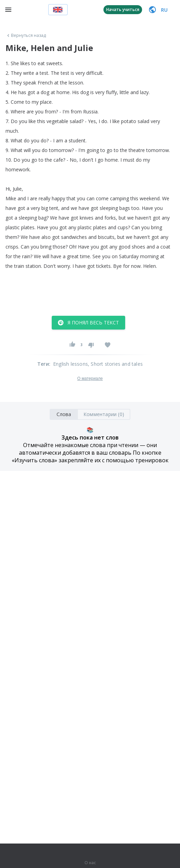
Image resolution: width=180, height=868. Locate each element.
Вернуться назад (26, 36)
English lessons (71, 364)
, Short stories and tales (115, 364)
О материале (90, 379)
